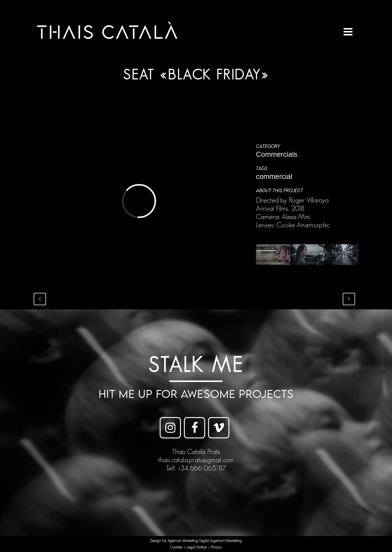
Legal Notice (197, 547)
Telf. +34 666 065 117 (196, 468)
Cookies (176, 547)
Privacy (216, 547)
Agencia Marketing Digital (188, 541)
